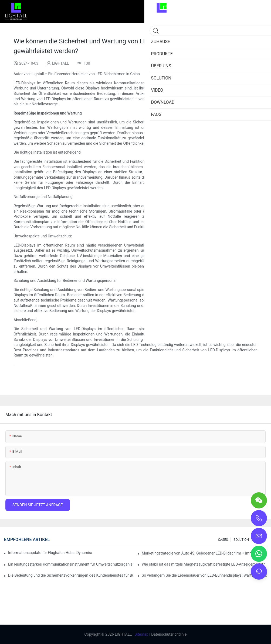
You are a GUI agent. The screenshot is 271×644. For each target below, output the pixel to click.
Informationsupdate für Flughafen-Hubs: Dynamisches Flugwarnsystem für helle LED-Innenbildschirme (50, 553)
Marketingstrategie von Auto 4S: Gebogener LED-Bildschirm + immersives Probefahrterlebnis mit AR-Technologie (204, 553)
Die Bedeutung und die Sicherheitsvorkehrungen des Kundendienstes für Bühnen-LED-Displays (71, 575)
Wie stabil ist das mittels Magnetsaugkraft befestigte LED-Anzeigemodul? (203, 564)
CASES (223, 540)
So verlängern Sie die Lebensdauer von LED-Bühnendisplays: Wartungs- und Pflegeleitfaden (204, 575)
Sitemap (141, 634)
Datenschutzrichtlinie (169, 634)
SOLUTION (241, 540)
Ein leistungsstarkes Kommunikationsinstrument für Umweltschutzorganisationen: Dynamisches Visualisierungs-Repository (71, 564)
